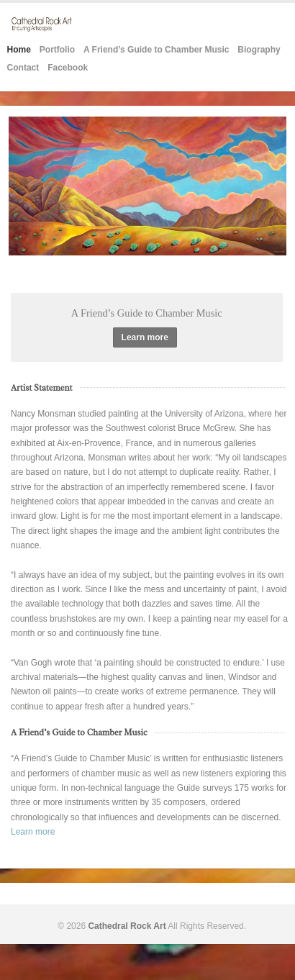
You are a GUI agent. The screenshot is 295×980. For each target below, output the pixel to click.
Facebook (68, 68)
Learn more (145, 337)
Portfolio (57, 50)
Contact (23, 68)
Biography (259, 50)
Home (19, 50)
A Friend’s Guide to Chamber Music (156, 50)
